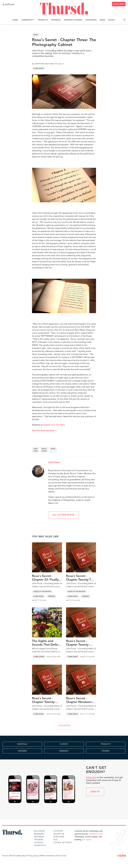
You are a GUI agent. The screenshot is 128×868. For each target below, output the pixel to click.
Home (15, 20)
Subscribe (91, 778)
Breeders (39, 834)
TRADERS (106, 751)
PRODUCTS (106, 744)
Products (43, 20)
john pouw (36, 450)
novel (53, 449)
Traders (39, 840)
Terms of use (61, 856)
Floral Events (39, 657)
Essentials (40, 845)
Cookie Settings (63, 843)
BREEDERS (64, 751)
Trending (56, 20)
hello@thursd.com (96, 834)
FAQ (55, 840)
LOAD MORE (64, 726)
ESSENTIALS (22, 744)
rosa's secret (44, 450)
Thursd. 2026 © (8, 856)
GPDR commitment (47, 856)
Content (58, 831)
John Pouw (54, 462)
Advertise (59, 834)
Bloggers (40, 831)
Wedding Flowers (73, 20)
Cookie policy (20, 856)
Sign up (95, 792)
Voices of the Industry (42, 592)
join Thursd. (87, 840)
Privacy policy (33, 856)
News (102, 20)
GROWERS (22, 751)
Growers (39, 837)
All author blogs (64, 515)
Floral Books (39, 68)
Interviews (91, 20)
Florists (39, 843)
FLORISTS (64, 744)
